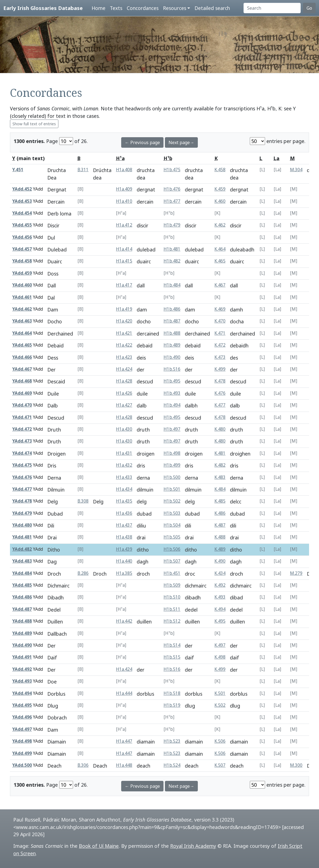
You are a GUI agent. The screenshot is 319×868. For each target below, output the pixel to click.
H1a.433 (124, 477)
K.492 (220, 585)
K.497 (220, 645)
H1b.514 (172, 645)
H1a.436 (124, 513)
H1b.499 (172, 465)
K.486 (220, 513)
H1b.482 (172, 261)
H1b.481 (172, 249)
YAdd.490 (22, 645)
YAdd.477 (22, 489)
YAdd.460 (22, 285)
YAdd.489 (22, 633)
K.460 (220, 201)
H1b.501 (172, 489)
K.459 (220, 189)
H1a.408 (124, 170)
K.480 (220, 429)
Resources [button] (175, 8)
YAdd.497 (22, 729)
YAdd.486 (22, 597)
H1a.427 (124, 405)
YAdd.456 (22, 237)
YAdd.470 (22, 405)
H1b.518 (172, 693)
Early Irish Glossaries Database (43, 8)
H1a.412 (124, 225)
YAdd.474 (22, 453)
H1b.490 (172, 357)
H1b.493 (172, 393)
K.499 (220, 369)
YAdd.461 (22, 297)
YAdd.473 (22, 441)
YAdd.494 (22, 693)
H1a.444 (124, 693)
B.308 (83, 501)
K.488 (220, 537)
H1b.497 (172, 429)
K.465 (220, 261)
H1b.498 (172, 453)
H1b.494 (172, 405)
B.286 (83, 573)
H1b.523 (172, 741)
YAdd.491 (22, 657)
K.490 (220, 561)
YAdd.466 (22, 357)
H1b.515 (172, 657)
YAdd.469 (22, 393)
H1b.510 (172, 597)
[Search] (272, 8)
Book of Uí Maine (99, 846)
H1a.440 (124, 561)
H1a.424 (124, 369)
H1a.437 (124, 525)
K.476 (220, 393)
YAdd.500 (22, 765)
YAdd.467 (22, 369)
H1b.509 (172, 585)
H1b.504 (172, 525)
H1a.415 (124, 261)
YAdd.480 (22, 525)
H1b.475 (172, 170)
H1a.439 (124, 549)
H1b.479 (172, 225)
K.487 (220, 525)
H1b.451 (172, 573)
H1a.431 (124, 453)
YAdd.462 (22, 309)
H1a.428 (124, 381)
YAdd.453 (22, 201)
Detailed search (212, 8)
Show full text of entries (34, 124)
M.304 (296, 170)
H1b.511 (172, 609)
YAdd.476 (22, 477)
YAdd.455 (22, 225)
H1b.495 (172, 381)
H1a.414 (124, 249)
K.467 (220, 285)
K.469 (220, 309)
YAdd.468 (22, 381)
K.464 (220, 249)
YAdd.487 (22, 609)
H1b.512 (172, 621)
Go (309, 8)
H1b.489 (172, 345)
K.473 (220, 357)
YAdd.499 (22, 753)
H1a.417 (124, 285)
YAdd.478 (22, 501)
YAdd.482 (22, 549)
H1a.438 (124, 537)
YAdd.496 (22, 717)
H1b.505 (172, 537)
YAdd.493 (22, 681)
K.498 (220, 657)
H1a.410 (124, 201)
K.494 (220, 609)
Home (98, 8)
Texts (116, 8)
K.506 (220, 741)
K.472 (220, 345)
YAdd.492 (22, 669)
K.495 (220, 621)
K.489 (220, 549)
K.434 (220, 573)
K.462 (220, 225)
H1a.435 (124, 501)
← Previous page (142, 142)
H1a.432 (124, 465)
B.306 (83, 765)
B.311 (83, 170)
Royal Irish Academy (193, 846)
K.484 (220, 489)
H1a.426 (124, 393)
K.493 (220, 597)
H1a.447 (124, 741)
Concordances (143, 8)
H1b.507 (172, 561)
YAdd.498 (22, 741)
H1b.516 (172, 369)
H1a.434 (124, 489)
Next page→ (181, 142)
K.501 (220, 693)
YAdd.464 (22, 333)
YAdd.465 (22, 345)
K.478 (220, 381)
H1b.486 (172, 309)
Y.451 (18, 170)
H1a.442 (124, 621)
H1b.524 (172, 765)
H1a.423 (124, 357)
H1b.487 (172, 321)
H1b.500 (172, 477)
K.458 (220, 170)
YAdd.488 (22, 621)
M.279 (296, 573)
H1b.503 (172, 513)
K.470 (220, 321)
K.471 (220, 333)
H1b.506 (172, 549)
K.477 (220, 405)
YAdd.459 (22, 273)
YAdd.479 (22, 513)
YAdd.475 (22, 465)
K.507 (220, 765)
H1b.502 (172, 501)
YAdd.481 (22, 537)
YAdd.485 (22, 585)
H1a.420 (124, 321)
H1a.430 (124, 429)
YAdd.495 (22, 705)
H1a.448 (124, 765)
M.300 (296, 765)
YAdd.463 (22, 321)
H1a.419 (124, 309)
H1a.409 (124, 189)
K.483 (220, 477)
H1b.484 (172, 285)
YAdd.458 (22, 261)
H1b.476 (172, 189)
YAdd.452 (22, 189)
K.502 (220, 705)
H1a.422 (124, 345)
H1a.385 (124, 573)
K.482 (220, 465)
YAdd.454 (22, 213)
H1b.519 (172, 705)
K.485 (220, 501)
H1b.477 (172, 201)
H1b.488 (172, 333)
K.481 (220, 453)
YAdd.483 (22, 561)
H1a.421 (124, 333)
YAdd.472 (22, 429)
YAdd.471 (22, 417)
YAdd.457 (22, 249)
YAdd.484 (22, 573)
